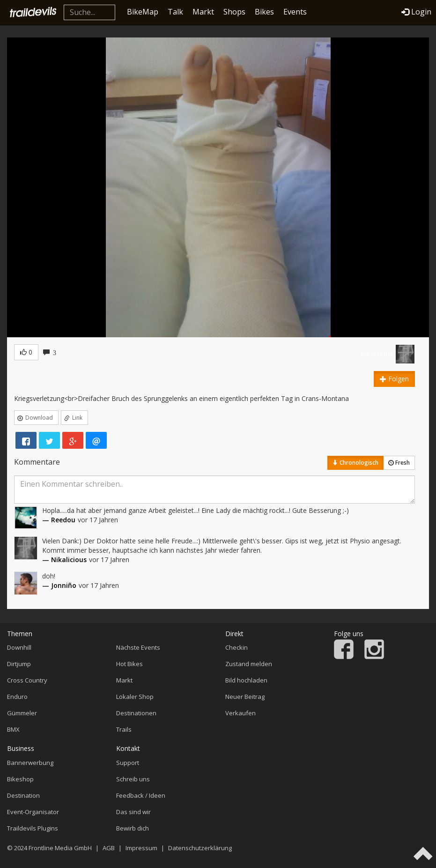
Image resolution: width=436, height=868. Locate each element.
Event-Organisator (33, 812)
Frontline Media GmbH (60, 848)
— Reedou (59, 520)
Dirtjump (19, 664)
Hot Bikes (129, 664)
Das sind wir (133, 812)
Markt (203, 12)
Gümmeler (22, 713)
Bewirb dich (133, 828)
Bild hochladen (246, 680)
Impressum (141, 848)
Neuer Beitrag (245, 697)
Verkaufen (240, 713)
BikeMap (143, 12)
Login (416, 12)
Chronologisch (355, 463)
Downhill (19, 647)
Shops (234, 12)
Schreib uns (133, 779)
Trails (124, 729)
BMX (13, 729)
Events (295, 12)
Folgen (394, 379)
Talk (175, 12)
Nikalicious (377, 354)
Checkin (236, 647)
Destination (23, 795)
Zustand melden (249, 664)
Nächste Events (138, 647)
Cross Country (27, 680)
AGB (109, 848)
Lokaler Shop (135, 697)
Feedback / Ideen (141, 795)
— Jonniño (59, 585)
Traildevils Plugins (33, 828)
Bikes (264, 12)
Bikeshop (20, 779)
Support (128, 763)
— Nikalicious (64, 560)
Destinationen (136, 713)
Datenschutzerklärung (200, 848)
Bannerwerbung (30, 763)
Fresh (399, 463)
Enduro (17, 697)
